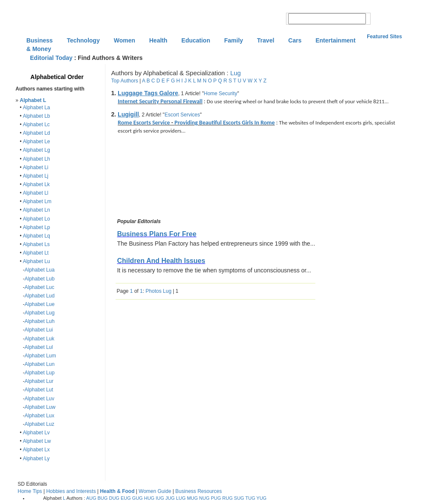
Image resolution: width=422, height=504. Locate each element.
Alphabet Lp (37, 227)
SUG (239, 498)
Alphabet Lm (37, 201)
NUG (204, 498)
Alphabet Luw (40, 407)
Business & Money (40, 41)
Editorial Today (51, 58)
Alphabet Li (36, 167)
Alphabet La (37, 108)
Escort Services (182, 115)
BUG (103, 498)
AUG (91, 498)
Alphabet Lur (39, 381)
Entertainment (335, 40)
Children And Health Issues (161, 261)
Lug (236, 73)
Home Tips (30, 491)
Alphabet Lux (40, 416)
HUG (149, 498)
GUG (137, 498)
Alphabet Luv (40, 399)
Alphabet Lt (36, 253)
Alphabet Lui (39, 330)
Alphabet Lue (40, 304)
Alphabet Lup (40, 373)
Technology (83, 40)
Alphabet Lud (40, 296)
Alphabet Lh (37, 159)
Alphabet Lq (37, 236)
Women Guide (155, 491)
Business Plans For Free (157, 234)
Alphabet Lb (37, 116)
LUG (181, 498)
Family (233, 40)
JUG (170, 498)
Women (125, 40)
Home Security (220, 93)
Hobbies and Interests (71, 491)
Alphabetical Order (57, 77)
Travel (266, 40)
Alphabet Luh (40, 321)
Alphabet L (33, 100)
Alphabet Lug (40, 313)
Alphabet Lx (36, 450)
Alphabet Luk (40, 339)
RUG (227, 498)
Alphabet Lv (36, 433)
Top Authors (125, 81)
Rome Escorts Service (144, 123)
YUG (261, 498)
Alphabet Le (37, 142)
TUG (250, 498)
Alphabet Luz (40, 424)
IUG (160, 498)
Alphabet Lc (36, 125)
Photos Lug (159, 291)
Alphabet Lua (40, 270)
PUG (216, 498)
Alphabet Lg (37, 150)
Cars (295, 40)
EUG (126, 498)
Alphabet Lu (37, 261)
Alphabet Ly (36, 459)
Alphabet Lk (36, 184)
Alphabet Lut (39, 390)
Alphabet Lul (39, 347)
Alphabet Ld (37, 133)
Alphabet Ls (36, 244)
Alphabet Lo (37, 219)
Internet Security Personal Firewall (160, 101)
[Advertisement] (154, 178)
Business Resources (199, 491)
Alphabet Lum (40, 356)
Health (158, 40)
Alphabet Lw (37, 441)
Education (196, 40)
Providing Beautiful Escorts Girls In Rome (225, 123)
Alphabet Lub (40, 279)
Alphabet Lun (40, 364)
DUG (114, 498)
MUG (193, 498)
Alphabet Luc (40, 287)
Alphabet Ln (37, 210)
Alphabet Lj (36, 176)
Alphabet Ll (36, 193)
